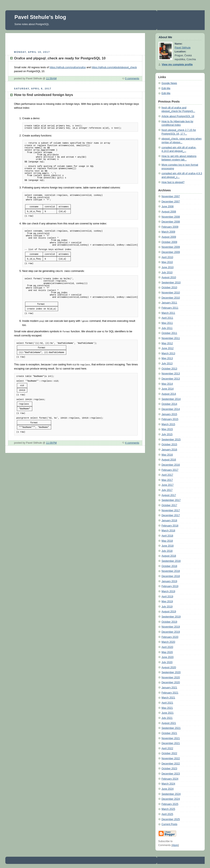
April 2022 (167, 748)
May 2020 (167, 652)
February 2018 (170, 526)
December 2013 (171, 379)
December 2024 (171, 799)
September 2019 (171, 617)
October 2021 (169, 733)
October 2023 (169, 769)
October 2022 (169, 753)
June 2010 (167, 267)
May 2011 (167, 323)
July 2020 (167, 662)
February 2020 (170, 637)
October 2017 (169, 505)
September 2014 (171, 399)
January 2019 (169, 581)
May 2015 (167, 429)
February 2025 (170, 804)
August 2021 (169, 723)
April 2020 (167, 647)
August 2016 (169, 460)
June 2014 (167, 389)
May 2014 (167, 384)
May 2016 (167, 455)
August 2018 (169, 556)
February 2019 (170, 586)
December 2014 (171, 409)
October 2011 (169, 333)
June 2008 (167, 207)
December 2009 (171, 252)
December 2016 (171, 465)
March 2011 (168, 313)
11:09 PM (51, 442)
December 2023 (171, 774)
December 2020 (171, 682)
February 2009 (170, 227)
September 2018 (171, 561)
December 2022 (171, 764)
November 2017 (171, 510)
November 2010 (171, 293)
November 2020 (171, 678)
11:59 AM (51, 78)
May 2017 (167, 480)
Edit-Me (166, 88)
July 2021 (167, 718)
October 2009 (169, 242)
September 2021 (171, 728)
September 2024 (171, 794)
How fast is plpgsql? (173, 182)
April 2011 (167, 318)
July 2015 (167, 434)
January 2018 (169, 521)
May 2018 (167, 541)
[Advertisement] (75, 41)
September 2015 (171, 440)
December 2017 (171, 515)
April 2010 (167, 257)
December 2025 (171, 819)
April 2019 (167, 597)
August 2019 (169, 612)
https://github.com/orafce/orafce (68, 67)
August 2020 (169, 667)
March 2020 (168, 642)
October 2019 (169, 622)
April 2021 (167, 703)
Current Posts (169, 824)
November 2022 (171, 758)
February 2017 (170, 470)
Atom (175, 845)
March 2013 (168, 353)
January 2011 (169, 303)
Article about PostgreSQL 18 (178, 116)
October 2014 (169, 404)
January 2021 (169, 688)
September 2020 (171, 672)
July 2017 (167, 490)
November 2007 (171, 196)
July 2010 (167, 272)
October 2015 (169, 444)
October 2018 (169, 566)
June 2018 (167, 546)
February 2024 (170, 779)
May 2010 (167, 262)
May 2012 (167, 343)
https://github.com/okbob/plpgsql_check (114, 67)
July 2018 (167, 551)
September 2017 (171, 500)
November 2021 (171, 738)
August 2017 (169, 495)
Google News (169, 83)
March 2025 (168, 809)
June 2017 (167, 485)
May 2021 (167, 708)
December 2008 (171, 222)
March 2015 (168, 424)
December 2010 (171, 298)
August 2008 (169, 212)
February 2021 (170, 693)
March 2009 (168, 232)
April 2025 (167, 814)
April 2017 (167, 475)
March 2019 (168, 591)
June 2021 (167, 713)
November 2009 (171, 247)
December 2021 (171, 743)
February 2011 (170, 308)
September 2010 (171, 283)
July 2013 (167, 364)
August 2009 (169, 237)
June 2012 (167, 348)
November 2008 (171, 217)
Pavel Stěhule (183, 48)
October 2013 (169, 369)
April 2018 (167, 536)
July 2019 (167, 607)
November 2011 (171, 338)
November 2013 (171, 374)
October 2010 (169, 287)
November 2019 (171, 627)
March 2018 (168, 531)
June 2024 (167, 789)
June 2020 (167, 657)
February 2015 (170, 419)
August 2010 (169, 277)
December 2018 (171, 576)
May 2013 (167, 358)
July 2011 (167, 328)
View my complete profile (177, 65)
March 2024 (168, 784)
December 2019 (171, 632)
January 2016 (169, 450)
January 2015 (169, 414)
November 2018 (171, 571)
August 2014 (169, 394)
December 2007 (171, 202)
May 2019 (167, 601)
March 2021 (168, 698)
